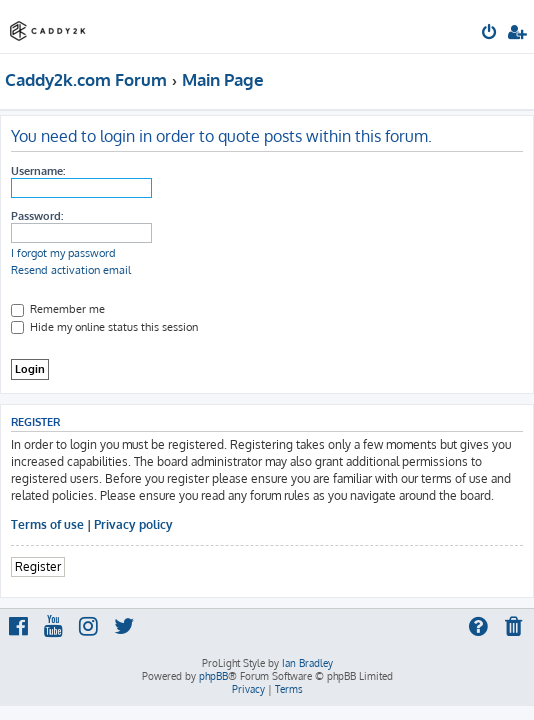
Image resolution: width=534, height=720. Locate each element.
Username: (38, 171)
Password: (37, 216)
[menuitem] (490, 34)
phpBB (213, 676)
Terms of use (47, 524)
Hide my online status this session (104, 327)
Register (38, 566)
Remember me (58, 309)
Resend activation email (71, 270)
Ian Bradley (307, 663)
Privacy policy (133, 524)
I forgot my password (63, 253)
